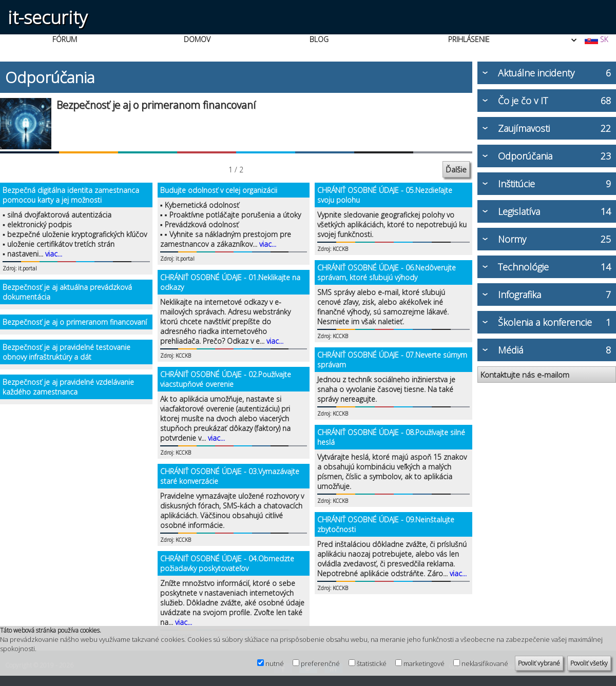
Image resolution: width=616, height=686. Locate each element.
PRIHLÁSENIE (469, 39)
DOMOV (197, 39)
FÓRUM (65, 39)
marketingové (424, 663)
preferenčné (320, 663)
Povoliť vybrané (539, 663)
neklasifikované (485, 663)
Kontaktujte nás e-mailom (525, 375)
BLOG (319, 39)
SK (596, 39)
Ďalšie (456, 169)
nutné (275, 663)
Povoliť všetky (589, 663)
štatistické (372, 663)
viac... (54, 254)
